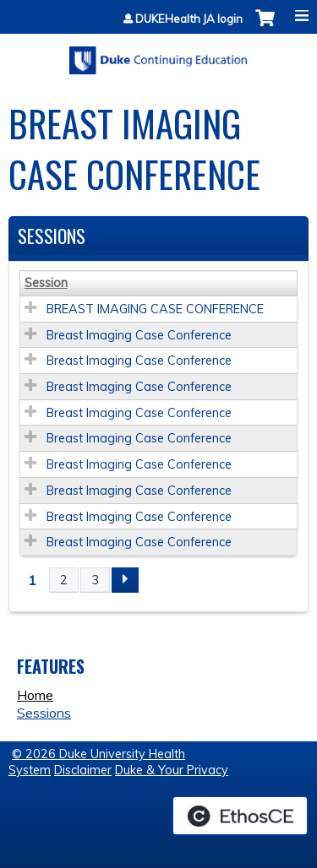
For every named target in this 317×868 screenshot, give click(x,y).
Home (35, 695)
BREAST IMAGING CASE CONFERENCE (155, 309)
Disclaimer (83, 770)
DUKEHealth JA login (189, 19)
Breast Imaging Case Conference (139, 335)
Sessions (44, 713)
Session (46, 283)
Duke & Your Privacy (172, 770)
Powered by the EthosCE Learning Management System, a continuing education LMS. (240, 816)
